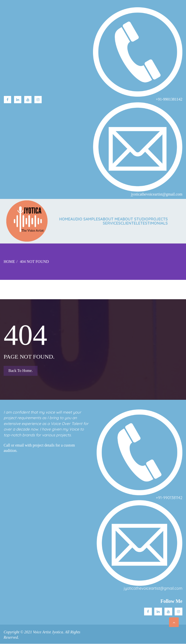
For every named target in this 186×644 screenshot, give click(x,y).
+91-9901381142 (169, 498)
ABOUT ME (110, 219)
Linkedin (158, 612)
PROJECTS (158, 219)
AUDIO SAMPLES (85, 219)
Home (65, 219)
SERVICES (112, 223)
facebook (8, 100)
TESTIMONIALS (154, 223)
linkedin (18, 100)
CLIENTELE (131, 223)
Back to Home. (21, 371)
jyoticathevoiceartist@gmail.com (153, 589)
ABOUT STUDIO (134, 219)
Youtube (28, 100)
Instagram (38, 100)
